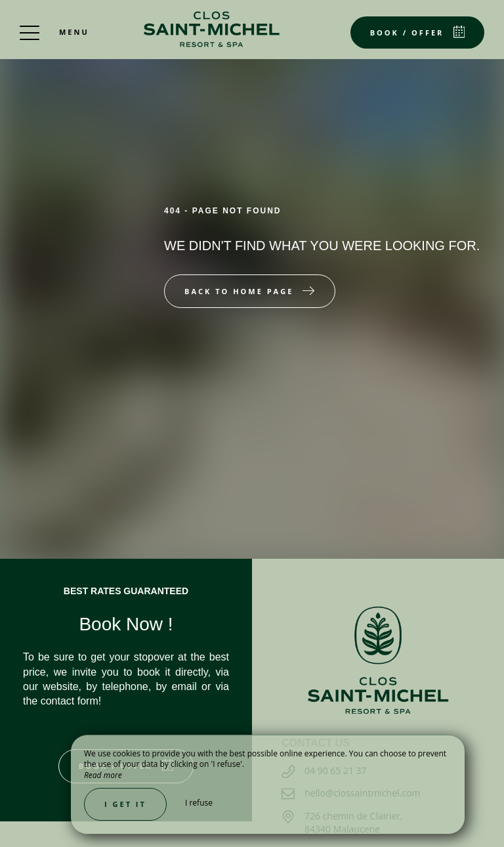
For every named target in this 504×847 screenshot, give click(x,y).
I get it (125, 804)
